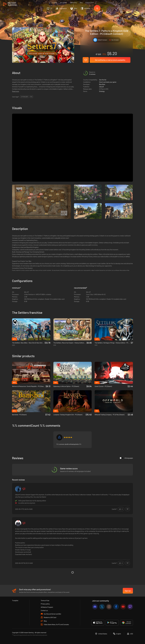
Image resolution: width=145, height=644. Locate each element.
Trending (54, 3)
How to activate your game (108, 82)
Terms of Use (45, 600)
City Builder (24, 97)
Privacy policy (45, 604)
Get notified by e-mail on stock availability (110, 60)
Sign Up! (128, 591)
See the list (103, 80)
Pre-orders (63, 3)
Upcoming (73, 3)
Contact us (44, 610)
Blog (81, 3)
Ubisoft (101, 87)
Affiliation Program (47, 607)
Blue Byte (102, 84)
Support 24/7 (90, 3)
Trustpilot (15, 600)
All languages (126, 458)
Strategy (102, 91)
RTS (31, 97)
